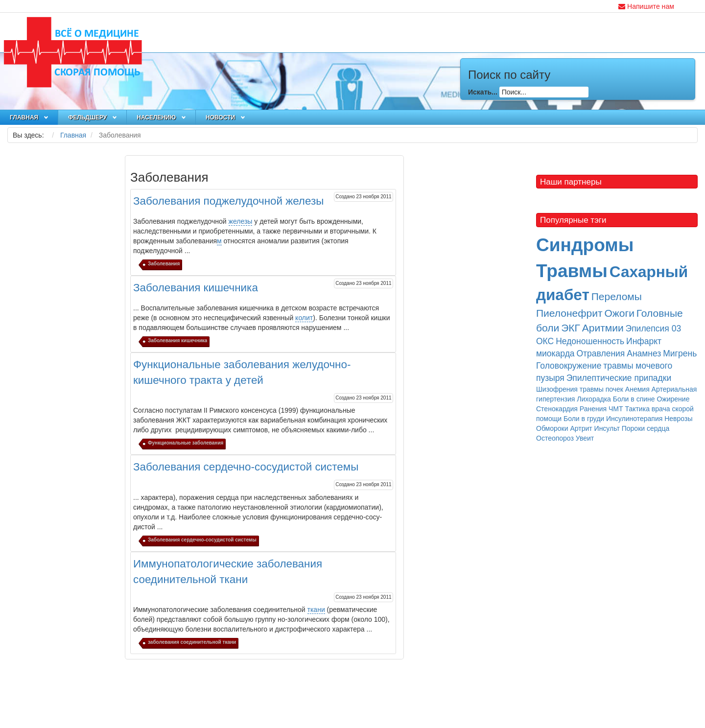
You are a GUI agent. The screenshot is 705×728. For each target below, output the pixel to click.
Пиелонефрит (569, 313)
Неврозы (678, 419)
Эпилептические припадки (619, 378)
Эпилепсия (649, 329)
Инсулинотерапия (634, 419)
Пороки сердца (646, 428)
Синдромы (585, 245)
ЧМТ (616, 409)
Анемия (637, 389)
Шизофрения (557, 389)
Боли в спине (634, 399)
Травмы (572, 271)
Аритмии (603, 328)
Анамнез (644, 353)
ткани (316, 610)
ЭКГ (571, 328)
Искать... (483, 92)
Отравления (600, 353)
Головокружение (569, 366)
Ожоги (619, 313)
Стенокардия (557, 409)
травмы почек (601, 389)
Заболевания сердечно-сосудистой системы (246, 467)
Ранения (593, 409)
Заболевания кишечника (196, 288)
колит (304, 318)
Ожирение (673, 399)
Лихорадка (594, 399)
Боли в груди (584, 419)
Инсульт (607, 428)
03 (676, 329)
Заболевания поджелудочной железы (228, 201)
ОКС (545, 341)
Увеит (585, 438)
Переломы (617, 296)
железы (241, 221)
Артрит (581, 428)
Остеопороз (555, 438)
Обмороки (552, 428)
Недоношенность (590, 341)
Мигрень (680, 353)
